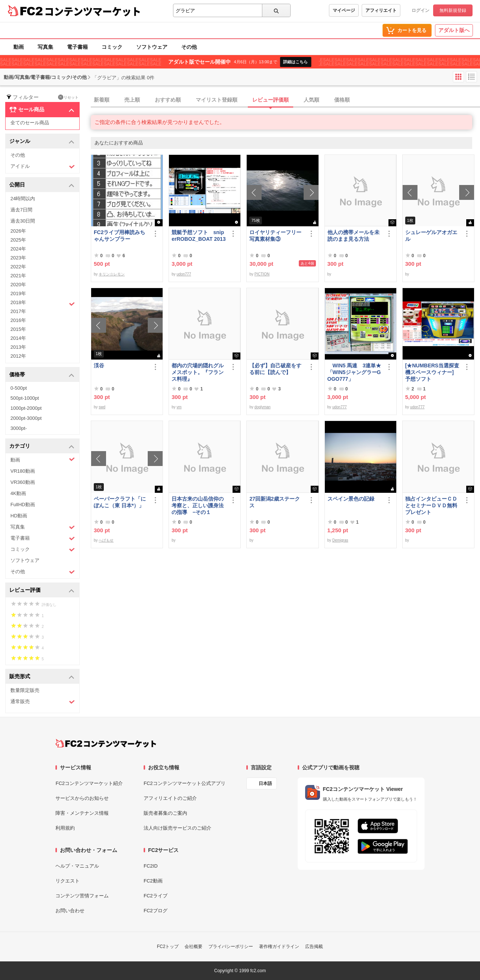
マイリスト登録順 (217, 100)
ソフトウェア (152, 47)
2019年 (18, 293)
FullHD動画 (23, 505)
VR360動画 (23, 482)
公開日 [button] (42, 185)
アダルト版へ (454, 30)
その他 (189, 47)
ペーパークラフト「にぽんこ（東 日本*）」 (120, 502)
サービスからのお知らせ (82, 798)
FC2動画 (153, 881)
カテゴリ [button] (42, 446)
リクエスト (68, 881)
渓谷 (99, 365)
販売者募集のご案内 (165, 813)
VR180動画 (23, 471)
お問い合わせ (70, 911)
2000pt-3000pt (26, 418)
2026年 (18, 231)
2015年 (18, 329)
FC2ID (151, 866)
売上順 (132, 100)
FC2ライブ (156, 896)
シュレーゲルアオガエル (431, 236)
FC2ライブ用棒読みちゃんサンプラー (119, 236)
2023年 (18, 258)
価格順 (342, 100)
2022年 (18, 267)
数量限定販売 (25, 690)
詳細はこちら (295, 62)
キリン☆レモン (112, 274)
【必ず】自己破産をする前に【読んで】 (275, 369)
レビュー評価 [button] (42, 590)
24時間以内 (23, 199)
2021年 (18, 276)
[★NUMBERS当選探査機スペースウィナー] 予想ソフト (433, 372)
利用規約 (65, 828)
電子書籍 (77, 47)
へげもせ (106, 540)
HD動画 (19, 516)
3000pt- (19, 428)
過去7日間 (21, 210)
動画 (19, 47)
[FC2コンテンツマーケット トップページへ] (106, 743)
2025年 (18, 240)
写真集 (45, 47)
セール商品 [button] (42, 110)
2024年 (18, 249)
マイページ (344, 10)
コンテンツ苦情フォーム (82, 896)
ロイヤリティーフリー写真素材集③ (275, 236)
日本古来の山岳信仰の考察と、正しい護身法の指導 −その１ (198, 505)
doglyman (263, 407)
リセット (68, 97)
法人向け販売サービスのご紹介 (177, 828)
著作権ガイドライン (279, 947)
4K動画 (18, 493)
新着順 (102, 100)
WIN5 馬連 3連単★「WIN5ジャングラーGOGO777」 (354, 372)
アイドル (43, 167)
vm (179, 407)
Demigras (340, 540)
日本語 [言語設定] (265, 783)
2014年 (18, 338)
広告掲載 (314, 947)
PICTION (262, 274)
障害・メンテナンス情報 (82, 813)
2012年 (18, 356)
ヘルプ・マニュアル (77, 866)
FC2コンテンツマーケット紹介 (89, 783)
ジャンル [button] (42, 142)
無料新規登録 (453, 10)
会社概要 (193, 947)
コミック (112, 47)
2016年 (18, 320)
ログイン (420, 10)
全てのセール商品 (30, 123)
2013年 (18, 347)
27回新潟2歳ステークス (274, 502)
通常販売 (43, 702)
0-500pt (19, 388)
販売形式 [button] (42, 677)
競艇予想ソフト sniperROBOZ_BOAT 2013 (199, 236)
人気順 (311, 100)
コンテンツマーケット (93, 11)
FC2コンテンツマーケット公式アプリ (185, 783)
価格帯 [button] (42, 375)
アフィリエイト (381, 10)
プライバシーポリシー (231, 947)
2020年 (18, 285)
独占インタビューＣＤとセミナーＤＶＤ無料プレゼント (431, 505)
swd (102, 407)
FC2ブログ (156, 911)
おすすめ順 (168, 100)
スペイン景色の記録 (351, 499)
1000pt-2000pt (26, 408)
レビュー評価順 (271, 100)
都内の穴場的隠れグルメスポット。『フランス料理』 (198, 372)
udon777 (184, 274)
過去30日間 (23, 221)
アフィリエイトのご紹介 (170, 798)
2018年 (43, 303)
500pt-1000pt (25, 398)
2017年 (18, 311)
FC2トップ (168, 947)
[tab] (285, 100)
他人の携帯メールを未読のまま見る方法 (353, 236)
